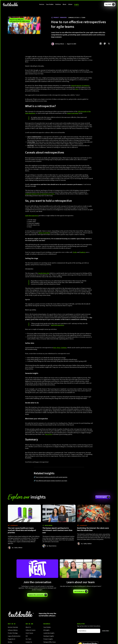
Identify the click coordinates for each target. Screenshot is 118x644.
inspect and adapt (73, 113)
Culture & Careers (31, 630)
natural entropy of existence (80, 86)
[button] (42, 4)
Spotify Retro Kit (44, 273)
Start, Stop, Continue (60, 348)
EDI (27, 636)
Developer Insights (49, 636)
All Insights (46, 630)
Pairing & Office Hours (50, 642)
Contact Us (29, 642)
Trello (75, 252)
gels (77, 89)
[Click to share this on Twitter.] (109, 44)
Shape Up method (44, 233)
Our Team (28, 639)
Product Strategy (13, 633)
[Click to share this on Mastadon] (105, 44)
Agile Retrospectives (32, 216)
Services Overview (13, 627)
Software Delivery (13, 630)
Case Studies (50, 4)
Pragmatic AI (11, 639)
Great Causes (29, 633)
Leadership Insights (49, 633)
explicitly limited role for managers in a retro (40, 194)
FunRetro (83, 252)
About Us (28, 627)
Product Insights (48, 639)
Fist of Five (49, 434)
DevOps (10, 642)
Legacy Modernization (14, 636)
